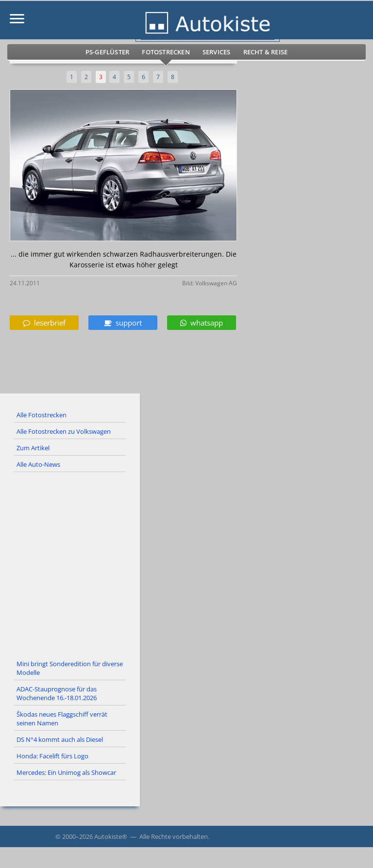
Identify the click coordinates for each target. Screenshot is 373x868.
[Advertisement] (186, 564)
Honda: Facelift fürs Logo (52, 756)
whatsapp (202, 323)
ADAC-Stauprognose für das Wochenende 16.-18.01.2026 (57, 693)
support (123, 323)
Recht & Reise (266, 52)
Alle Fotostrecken (42, 415)
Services (217, 52)
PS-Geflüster (107, 52)
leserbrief (44, 323)
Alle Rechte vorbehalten (174, 836)
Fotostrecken (166, 52)
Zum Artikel (33, 448)
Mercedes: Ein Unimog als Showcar (66, 772)
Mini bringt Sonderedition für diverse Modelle (70, 668)
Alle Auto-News (38, 464)
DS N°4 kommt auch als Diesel (60, 739)
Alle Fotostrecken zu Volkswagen (64, 431)
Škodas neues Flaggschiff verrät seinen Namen (62, 719)
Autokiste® (111, 836)
